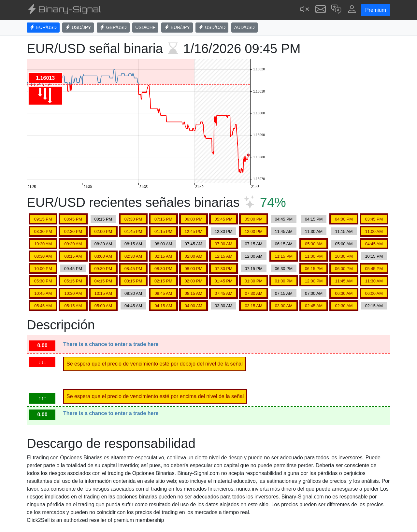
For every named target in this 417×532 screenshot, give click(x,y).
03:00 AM (103, 256)
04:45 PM (284, 219)
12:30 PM (224, 231)
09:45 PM (73, 269)
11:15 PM (284, 256)
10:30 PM (344, 256)
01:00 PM (284, 281)
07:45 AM (194, 244)
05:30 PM (43, 281)
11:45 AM (284, 231)
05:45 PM (224, 219)
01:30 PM (254, 281)
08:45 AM (163, 293)
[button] (336, 10)
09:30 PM (103, 269)
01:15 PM (163, 231)
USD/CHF (145, 27)
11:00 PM (314, 256)
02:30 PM (73, 231)
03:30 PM (43, 231)
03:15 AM (73, 256)
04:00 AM (194, 306)
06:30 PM (284, 269)
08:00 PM (193, 269)
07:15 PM (163, 219)
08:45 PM (73, 219)
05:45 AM (43, 306)
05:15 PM (73, 281)
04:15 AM (163, 306)
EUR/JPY (177, 27)
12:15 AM (223, 256)
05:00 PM (254, 219)
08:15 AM (133, 244)
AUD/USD (244, 27)
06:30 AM (344, 293)
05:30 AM (314, 244)
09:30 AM (73, 244)
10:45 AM (43, 293)
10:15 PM (374, 256)
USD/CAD (212, 27)
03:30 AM (43, 256)
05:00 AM (344, 244)
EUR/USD (43, 27)
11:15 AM (344, 231)
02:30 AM (133, 256)
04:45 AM (374, 244)
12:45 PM (193, 231)
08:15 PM (103, 219)
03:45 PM (374, 219)
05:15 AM (73, 306)
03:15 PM (133, 281)
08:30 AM (103, 244)
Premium (376, 10)
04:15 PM (314, 219)
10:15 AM (103, 293)
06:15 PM (314, 269)
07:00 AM (314, 293)
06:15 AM (284, 244)
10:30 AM (43, 244)
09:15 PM (43, 219)
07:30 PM (133, 219)
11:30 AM (314, 231)
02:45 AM (314, 306)
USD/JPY (78, 27)
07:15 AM (253, 244)
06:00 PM (193, 219)
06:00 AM (374, 293)
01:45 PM (133, 231)
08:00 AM (163, 244)
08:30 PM (163, 269)
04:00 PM (344, 219)
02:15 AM (163, 256)
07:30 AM (223, 244)
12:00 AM (253, 256)
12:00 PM (254, 231)
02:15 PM (163, 281)
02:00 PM (103, 231)
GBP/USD (113, 27)
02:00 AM (194, 256)
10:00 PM (43, 269)
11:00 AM (374, 231)
